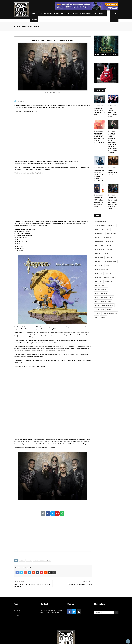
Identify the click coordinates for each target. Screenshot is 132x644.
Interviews (48, 14)
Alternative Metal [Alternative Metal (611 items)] (101, 222)
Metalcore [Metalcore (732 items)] (99, 273)
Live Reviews (65, 14)
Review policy (18, 613)
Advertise (16, 616)
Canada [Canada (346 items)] (98, 237)
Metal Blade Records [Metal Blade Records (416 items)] (102, 269)
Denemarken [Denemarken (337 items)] (110, 241)
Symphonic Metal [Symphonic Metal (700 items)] (108, 305)
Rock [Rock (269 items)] (97, 301)
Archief (34, 20)
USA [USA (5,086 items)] (97, 317)
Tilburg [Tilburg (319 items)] (109, 309)
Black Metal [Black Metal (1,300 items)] (106, 229)
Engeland (22, 560)
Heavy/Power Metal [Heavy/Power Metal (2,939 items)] (110, 261)
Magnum (36, 560)
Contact (102, 14)
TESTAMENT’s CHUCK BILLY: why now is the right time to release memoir (99, 138)
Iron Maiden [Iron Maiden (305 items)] (99, 265)
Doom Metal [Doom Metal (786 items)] (99, 245)
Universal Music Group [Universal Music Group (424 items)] (110, 313)
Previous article (19, 581)
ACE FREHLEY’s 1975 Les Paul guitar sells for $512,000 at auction (99, 202)
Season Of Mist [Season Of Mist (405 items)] (106, 301)
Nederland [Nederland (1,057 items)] (99, 281)
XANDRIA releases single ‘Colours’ (113, 172)
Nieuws (40, 14)
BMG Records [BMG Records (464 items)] (112, 233)
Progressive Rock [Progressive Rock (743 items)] (101, 297)
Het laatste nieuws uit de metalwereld (27, 26)
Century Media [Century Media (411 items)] (108, 237)
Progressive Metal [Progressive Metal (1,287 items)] (101, 293)
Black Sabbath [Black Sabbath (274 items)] (100, 233)
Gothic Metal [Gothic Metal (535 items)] (99, 257)
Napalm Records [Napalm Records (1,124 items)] (109, 277)
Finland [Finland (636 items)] (105, 253)
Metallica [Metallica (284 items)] (98, 277)
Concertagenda (85, 14)
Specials (75, 14)
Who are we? (17, 610)
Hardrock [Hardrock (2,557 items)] (98, 261)
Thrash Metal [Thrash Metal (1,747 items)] (100, 309)
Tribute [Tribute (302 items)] (98, 313)
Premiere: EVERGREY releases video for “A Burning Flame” (112, 112)
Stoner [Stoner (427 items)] (97, 305)
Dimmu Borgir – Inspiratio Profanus (80, 584)
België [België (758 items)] (97, 229)
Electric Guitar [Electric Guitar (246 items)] (100, 249)
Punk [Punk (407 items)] (111, 297)
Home (34, 14)
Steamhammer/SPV (45, 560)
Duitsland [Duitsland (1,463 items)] (109, 245)
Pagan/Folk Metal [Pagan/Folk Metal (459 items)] (101, 289)
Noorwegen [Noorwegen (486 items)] (108, 281)
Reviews (57, 14)
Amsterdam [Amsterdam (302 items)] (112, 226)
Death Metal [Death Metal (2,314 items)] (99, 241)
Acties (95, 14)
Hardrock (29, 560)
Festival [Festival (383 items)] (98, 253)
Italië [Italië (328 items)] (107, 265)
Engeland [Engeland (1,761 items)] (110, 249)
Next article (88, 581)
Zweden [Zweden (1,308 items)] (103, 317)
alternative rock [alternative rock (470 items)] (100, 226)
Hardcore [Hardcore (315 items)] (109, 257)
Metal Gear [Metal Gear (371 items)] (108, 273)
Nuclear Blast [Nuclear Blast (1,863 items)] (100, 285)
